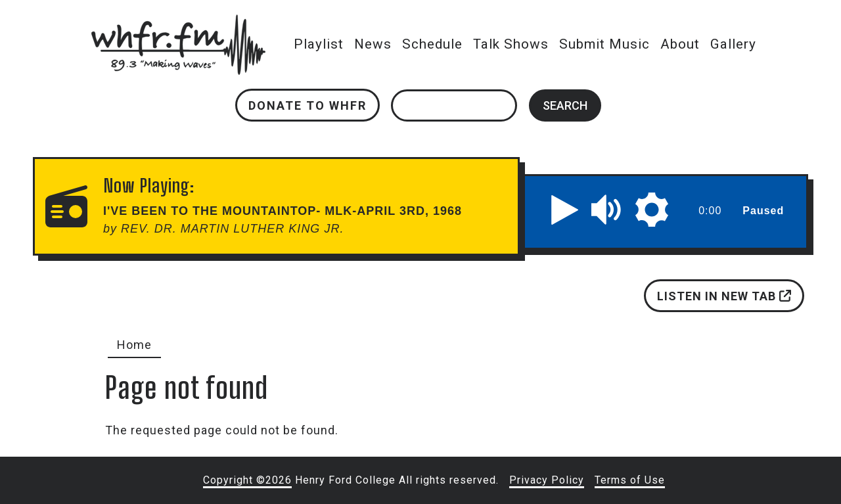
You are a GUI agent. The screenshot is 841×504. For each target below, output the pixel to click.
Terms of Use (630, 480)
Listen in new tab (724, 296)
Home (134, 345)
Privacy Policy (547, 480)
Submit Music (604, 44)
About (680, 44)
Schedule (432, 44)
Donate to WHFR (307, 105)
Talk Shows (511, 44)
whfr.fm (178, 23)
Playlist (319, 44)
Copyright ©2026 (247, 480)
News (373, 44)
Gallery (733, 44)
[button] (565, 210)
